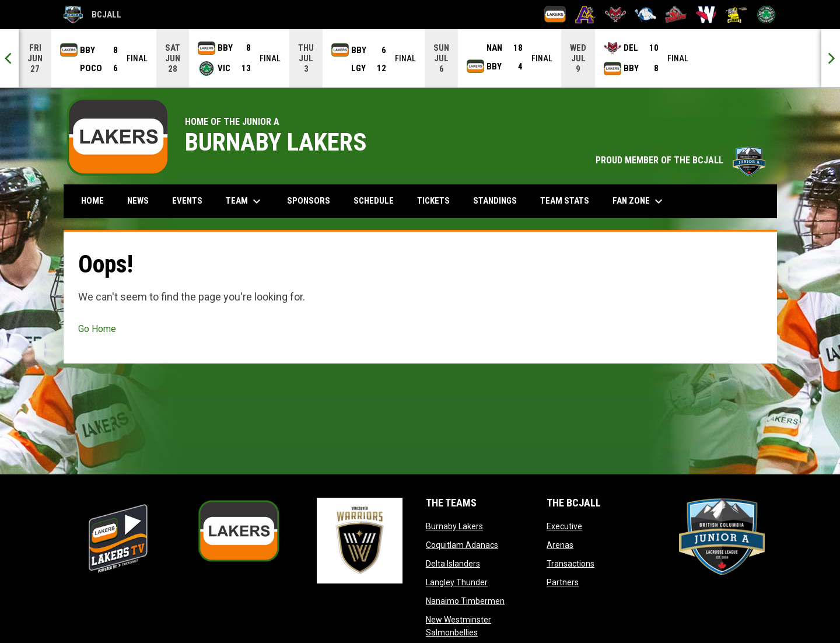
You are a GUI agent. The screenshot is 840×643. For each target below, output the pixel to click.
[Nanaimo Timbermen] (676, 15)
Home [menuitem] (92, 201)
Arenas (560, 545)
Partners (563, 582)
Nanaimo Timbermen (465, 601)
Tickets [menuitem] (433, 201)
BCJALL (92, 15)
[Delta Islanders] (616, 15)
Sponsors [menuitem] (309, 201)
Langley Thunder (457, 582)
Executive (564, 526)
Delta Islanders (453, 564)
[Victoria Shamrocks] (766, 15)
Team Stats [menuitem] (565, 201)
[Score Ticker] (420, 58)
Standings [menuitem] (495, 201)
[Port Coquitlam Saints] (736, 15)
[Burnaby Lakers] (555, 15)
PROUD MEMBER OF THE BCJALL (680, 160)
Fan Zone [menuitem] (639, 201)
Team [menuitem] (245, 201)
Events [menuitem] (187, 201)
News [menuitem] (138, 201)
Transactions (570, 564)
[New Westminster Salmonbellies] (706, 15)
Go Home (97, 329)
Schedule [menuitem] (374, 201)
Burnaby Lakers (454, 526)
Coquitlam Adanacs (462, 545)
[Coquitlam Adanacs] (585, 15)
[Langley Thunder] (645, 15)
